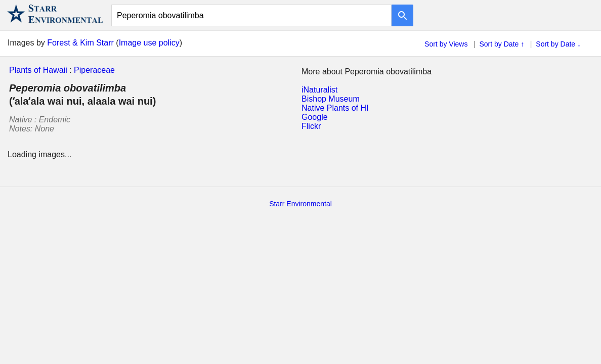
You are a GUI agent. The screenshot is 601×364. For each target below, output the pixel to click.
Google (315, 117)
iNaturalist (319, 90)
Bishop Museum (331, 99)
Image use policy (149, 43)
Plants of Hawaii (38, 70)
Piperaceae (94, 70)
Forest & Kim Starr (80, 43)
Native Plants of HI (335, 108)
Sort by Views (446, 44)
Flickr (311, 126)
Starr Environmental (300, 204)
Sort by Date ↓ (558, 44)
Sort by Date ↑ (502, 44)
